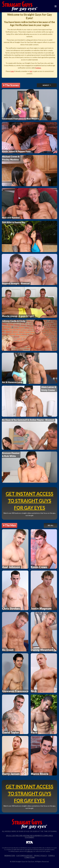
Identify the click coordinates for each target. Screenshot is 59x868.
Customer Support (24, 856)
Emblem (38, 68)
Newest (46, 85)
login (12, 71)
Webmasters (10, 856)
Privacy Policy (40, 856)
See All (50, 525)
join (31, 71)
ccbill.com (30, 851)
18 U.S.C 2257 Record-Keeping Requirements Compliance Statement (29, 836)
